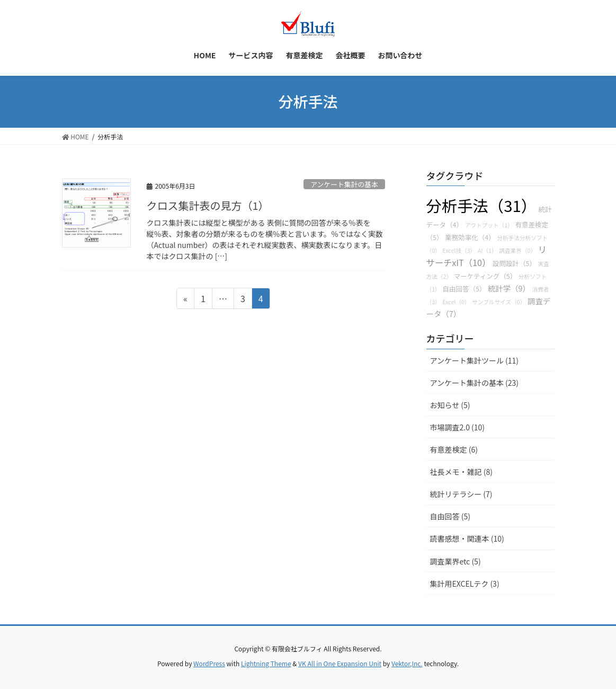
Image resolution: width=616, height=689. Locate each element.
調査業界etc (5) (456, 561)
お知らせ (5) (450, 405)
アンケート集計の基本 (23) (475, 383)
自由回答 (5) (450, 516)
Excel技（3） (459, 250)
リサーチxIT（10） (486, 255)
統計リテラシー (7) (461, 494)
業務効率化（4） (470, 237)
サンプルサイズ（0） (499, 302)
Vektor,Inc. (407, 663)
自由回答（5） (464, 289)
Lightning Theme (266, 663)
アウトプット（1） (489, 225)
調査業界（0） (517, 250)
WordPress (209, 663)
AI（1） (488, 250)
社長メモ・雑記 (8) (461, 472)
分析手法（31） (482, 205)
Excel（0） (456, 302)
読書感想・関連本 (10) (467, 538)
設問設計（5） (514, 263)
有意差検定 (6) (454, 449)
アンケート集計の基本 (344, 184)
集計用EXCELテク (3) (465, 584)
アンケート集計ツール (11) (475, 360)
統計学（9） (509, 288)
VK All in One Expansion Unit (340, 663)
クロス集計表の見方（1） (208, 205)
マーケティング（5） (485, 276)
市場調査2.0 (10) (458, 427)
